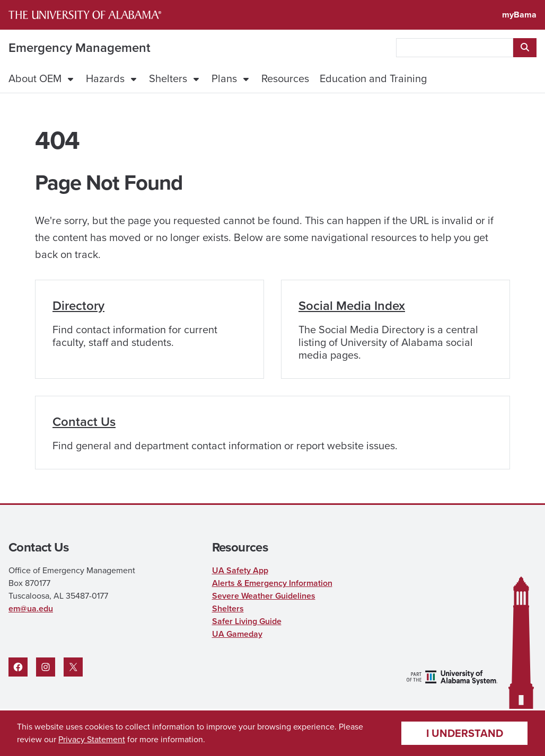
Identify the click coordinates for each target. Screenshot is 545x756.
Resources (285, 78)
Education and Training (373, 78)
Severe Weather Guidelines (264, 596)
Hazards (105, 78)
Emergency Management (80, 48)
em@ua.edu (31, 608)
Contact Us (84, 422)
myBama (519, 15)
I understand (465, 733)
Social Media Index (352, 306)
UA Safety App (240, 570)
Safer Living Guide (247, 621)
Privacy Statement (92, 739)
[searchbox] (455, 48)
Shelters (168, 78)
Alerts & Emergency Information (272, 583)
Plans (224, 78)
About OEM (35, 78)
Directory (78, 306)
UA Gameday (237, 634)
